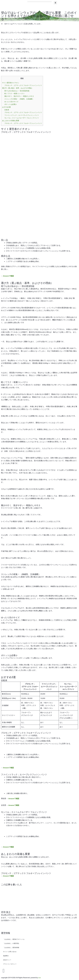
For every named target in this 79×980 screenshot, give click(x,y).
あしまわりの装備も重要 (11, 121)
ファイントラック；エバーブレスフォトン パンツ (22, 115)
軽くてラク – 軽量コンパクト (15, 94)
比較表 (7, 110)
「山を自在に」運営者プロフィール (14, 939)
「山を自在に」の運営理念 (11, 943)
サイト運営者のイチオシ (11, 83)
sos (39, 978)
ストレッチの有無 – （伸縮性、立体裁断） (19, 99)
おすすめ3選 (6, 107)
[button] (39, 2)
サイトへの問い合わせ (10, 952)
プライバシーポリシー (10, 964)
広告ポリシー (7, 960)
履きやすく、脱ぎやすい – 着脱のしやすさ (19, 96)
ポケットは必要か (11, 104)
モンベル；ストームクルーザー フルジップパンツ (22, 118)
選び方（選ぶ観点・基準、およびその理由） (18, 88)
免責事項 (6, 956)
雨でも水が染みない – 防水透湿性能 (17, 91)
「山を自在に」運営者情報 (11, 948)
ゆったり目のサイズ (11, 102)
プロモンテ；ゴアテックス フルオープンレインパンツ (23, 85)
